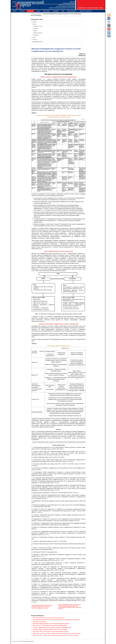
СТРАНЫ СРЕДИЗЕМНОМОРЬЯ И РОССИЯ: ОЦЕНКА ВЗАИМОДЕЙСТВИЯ (52, 628)
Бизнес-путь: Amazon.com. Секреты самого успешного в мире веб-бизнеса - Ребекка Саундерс (57, 633)
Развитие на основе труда (39, 622)
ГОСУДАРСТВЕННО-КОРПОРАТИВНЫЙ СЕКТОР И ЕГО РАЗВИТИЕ (50, 630)
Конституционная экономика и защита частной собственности (48, 618)
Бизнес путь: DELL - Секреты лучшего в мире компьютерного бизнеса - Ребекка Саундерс (56, 635)
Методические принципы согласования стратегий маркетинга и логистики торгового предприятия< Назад (42, 607)
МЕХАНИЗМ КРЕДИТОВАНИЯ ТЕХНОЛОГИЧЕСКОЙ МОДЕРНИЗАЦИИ (51, 624)
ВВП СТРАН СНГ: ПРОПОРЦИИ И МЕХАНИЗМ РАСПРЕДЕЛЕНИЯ (50, 626)
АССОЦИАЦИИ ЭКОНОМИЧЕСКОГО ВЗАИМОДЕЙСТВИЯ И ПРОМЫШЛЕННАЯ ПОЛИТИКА (56, 620)
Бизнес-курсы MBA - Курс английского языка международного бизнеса (51, 631)
